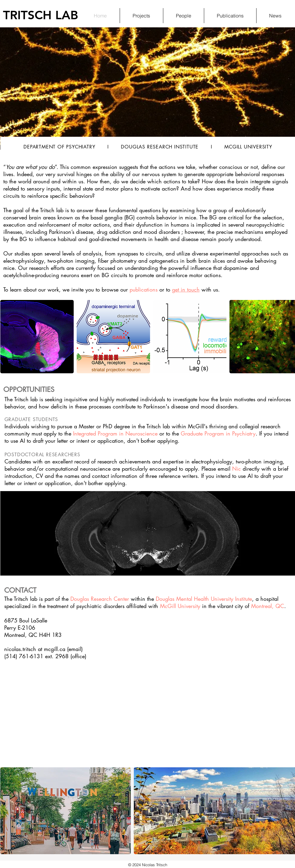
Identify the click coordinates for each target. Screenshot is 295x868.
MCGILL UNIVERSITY (248, 147)
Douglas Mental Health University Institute (204, 599)
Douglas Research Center (100, 599)
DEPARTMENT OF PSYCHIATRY (59, 147)
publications (144, 289)
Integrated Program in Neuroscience (115, 433)
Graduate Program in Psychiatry (218, 433)
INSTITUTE (185, 147)
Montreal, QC (268, 606)
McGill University (180, 606)
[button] (37, 337)
